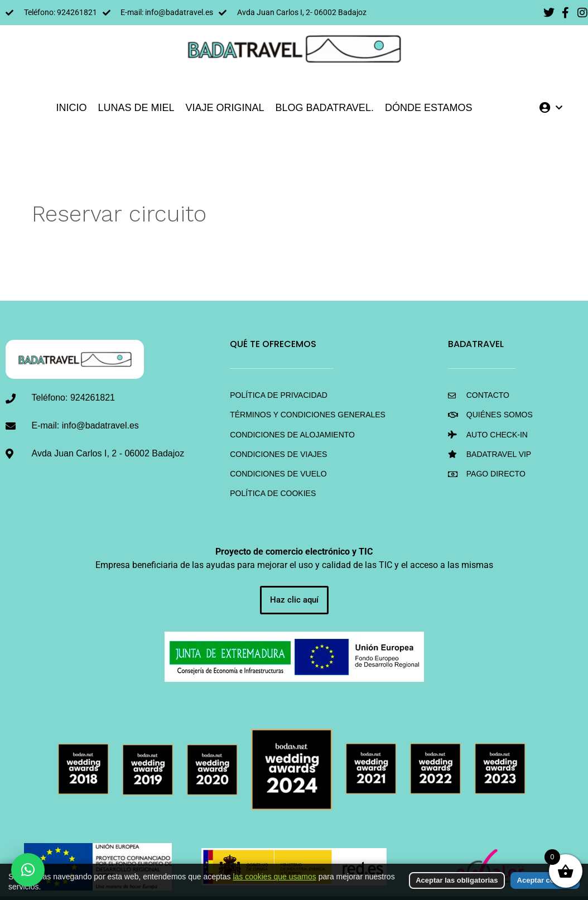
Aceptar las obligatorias (457, 880)
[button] (28, 870)
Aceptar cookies (545, 880)
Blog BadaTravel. (325, 108)
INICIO (71, 108)
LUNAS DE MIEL (136, 108)
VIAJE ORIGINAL (225, 108)
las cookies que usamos (274, 877)
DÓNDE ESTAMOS (429, 108)
